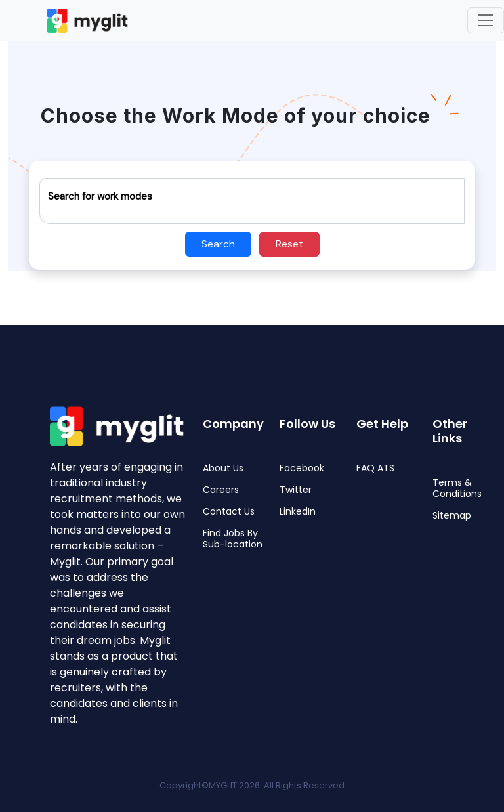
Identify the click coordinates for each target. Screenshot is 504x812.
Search (218, 244)
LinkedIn (298, 512)
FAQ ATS (375, 468)
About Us (223, 468)
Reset (289, 244)
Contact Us (229, 512)
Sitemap (452, 516)
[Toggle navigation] (486, 20)
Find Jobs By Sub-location (233, 539)
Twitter (296, 490)
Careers (221, 490)
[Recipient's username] (252, 201)
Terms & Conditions (457, 488)
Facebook (302, 468)
